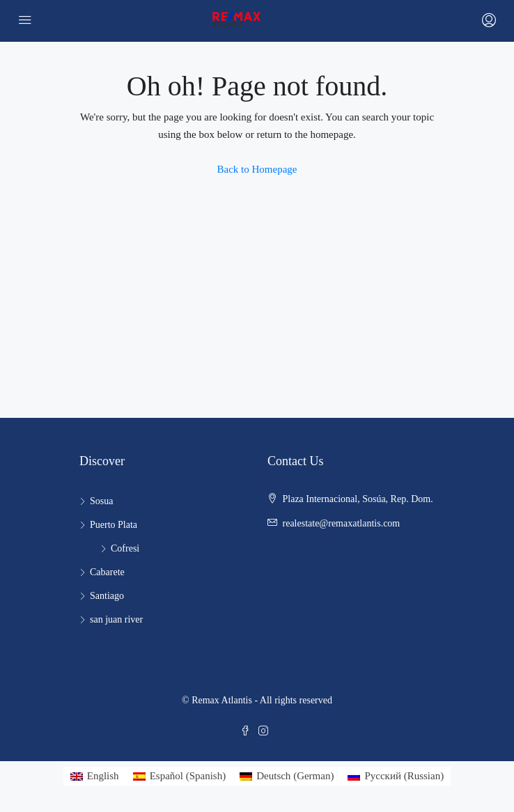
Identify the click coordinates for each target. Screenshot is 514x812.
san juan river (116, 619)
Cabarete (107, 572)
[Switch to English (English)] (95, 776)
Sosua (101, 501)
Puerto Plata (114, 525)
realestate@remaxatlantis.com (342, 523)
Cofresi (125, 548)
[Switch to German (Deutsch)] (287, 776)
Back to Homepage (257, 169)
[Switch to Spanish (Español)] (180, 776)
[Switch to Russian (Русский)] (396, 776)
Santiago (107, 596)
